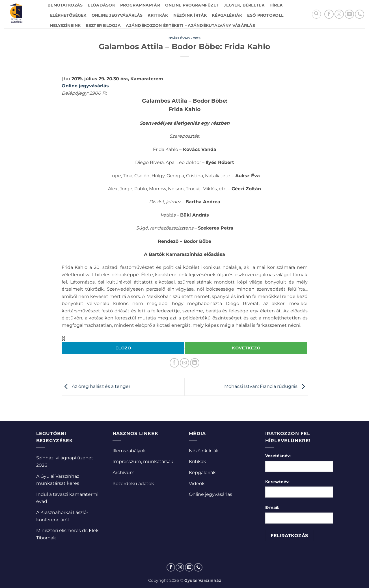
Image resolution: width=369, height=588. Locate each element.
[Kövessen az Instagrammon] (339, 14)
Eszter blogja (103, 25)
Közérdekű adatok (133, 484)
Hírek (276, 5)
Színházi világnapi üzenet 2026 (65, 461)
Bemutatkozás (65, 5)
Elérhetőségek (68, 15)
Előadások (101, 5)
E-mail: (272, 507)
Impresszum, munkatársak (143, 461)
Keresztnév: (277, 482)
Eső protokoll (265, 15)
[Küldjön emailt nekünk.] (349, 14)
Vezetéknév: (278, 456)
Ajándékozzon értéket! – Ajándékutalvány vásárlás (190, 25)
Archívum (124, 473)
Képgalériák (227, 15)
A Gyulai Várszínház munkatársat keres (58, 480)
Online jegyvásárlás (117, 15)
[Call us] (360, 14)
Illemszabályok (129, 451)
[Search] (316, 14)
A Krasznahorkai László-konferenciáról (62, 516)
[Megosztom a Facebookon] (174, 363)
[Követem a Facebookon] (329, 14)
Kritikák (158, 15)
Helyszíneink (65, 25)
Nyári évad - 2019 (185, 38)
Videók (197, 484)
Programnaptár (140, 5)
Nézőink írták (190, 15)
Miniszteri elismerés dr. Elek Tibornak (67, 534)
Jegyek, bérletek (244, 5)
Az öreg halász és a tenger (96, 387)
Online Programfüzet (192, 5)
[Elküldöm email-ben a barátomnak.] (184, 363)
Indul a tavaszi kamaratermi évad (67, 498)
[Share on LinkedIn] (195, 363)
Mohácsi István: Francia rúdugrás (266, 387)
